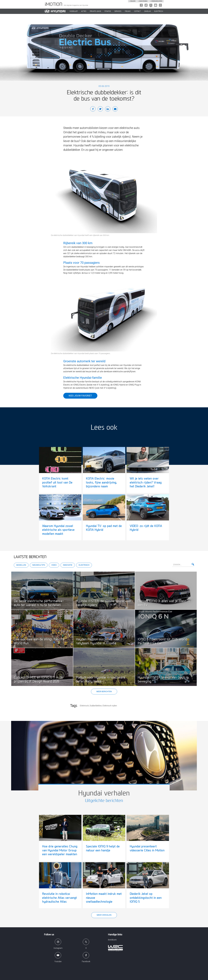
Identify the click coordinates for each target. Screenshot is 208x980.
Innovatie (68, 565)
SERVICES (118, 11)
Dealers (133, 1)
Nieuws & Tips (39, 565)
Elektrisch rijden (110, 706)
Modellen (21, 565)
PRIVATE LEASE (95, 11)
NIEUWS (128, 11)
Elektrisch (159, 11)
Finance (108, 11)
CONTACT (137, 11)
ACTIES (84, 11)
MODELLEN (74, 11)
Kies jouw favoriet (80, 396)
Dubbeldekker (96, 706)
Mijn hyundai (143, 1)
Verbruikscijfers (157, 1)
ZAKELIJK (148, 11)
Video (54, 565)
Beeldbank (112, 940)
